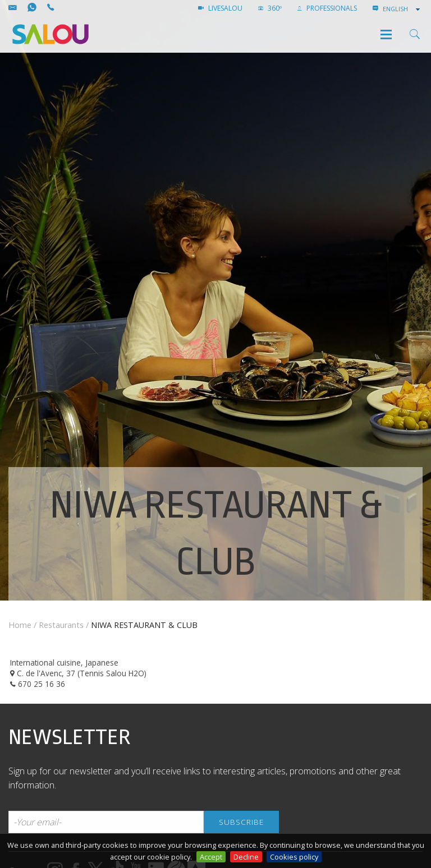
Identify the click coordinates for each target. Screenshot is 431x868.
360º (270, 8)
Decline (246, 857)
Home (20, 625)
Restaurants (61, 625)
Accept (211, 857)
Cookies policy (294, 857)
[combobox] (402, 9)
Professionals (327, 8)
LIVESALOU (220, 8)
